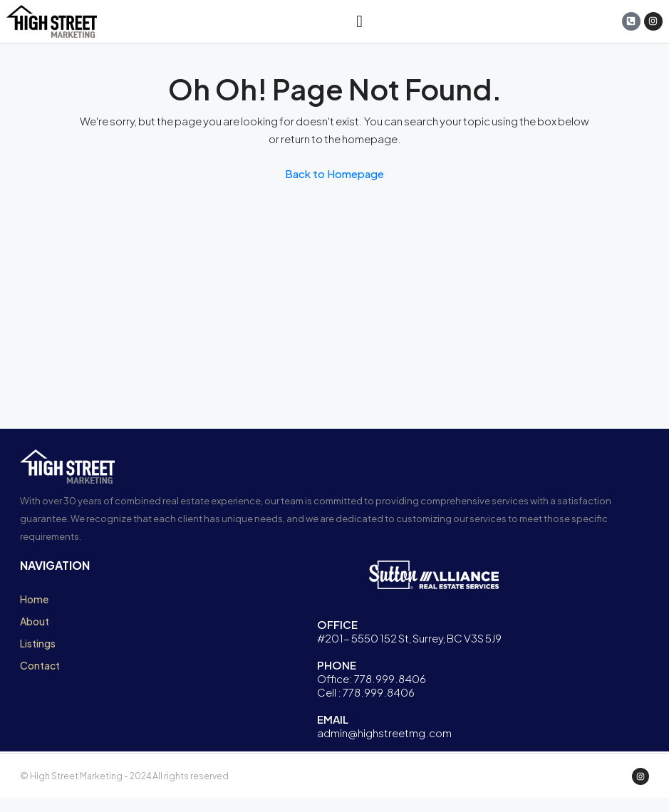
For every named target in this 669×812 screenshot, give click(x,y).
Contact (40, 665)
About (35, 621)
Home (34, 599)
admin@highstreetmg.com (384, 733)
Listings (38, 643)
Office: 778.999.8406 (372, 678)
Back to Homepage (334, 173)
